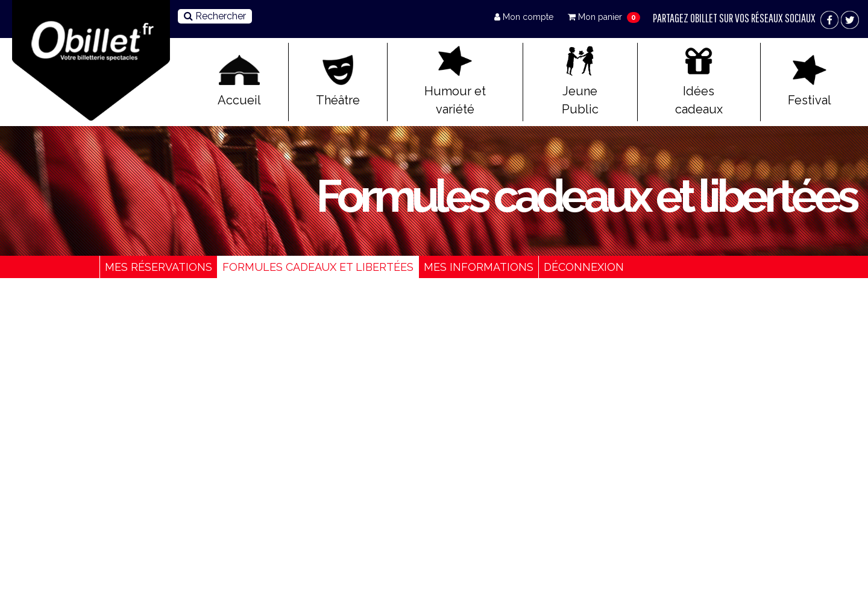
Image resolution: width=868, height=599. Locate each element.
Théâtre (338, 81)
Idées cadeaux (699, 81)
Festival (810, 81)
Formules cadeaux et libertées (318, 267)
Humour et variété (455, 81)
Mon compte (525, 17)
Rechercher (215, 16)
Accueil (239, 81)
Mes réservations (159, 267)
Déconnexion (584, 267)
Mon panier (596, 17)
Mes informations (479, 267)
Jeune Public (580, 81)
